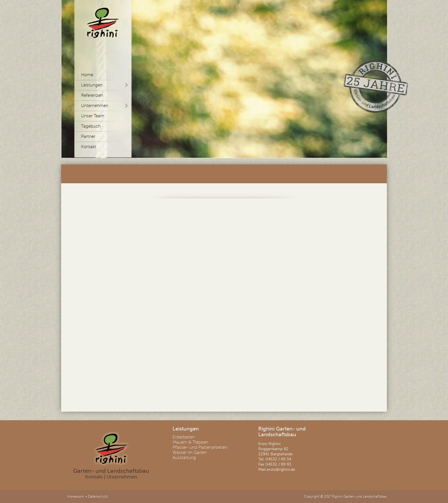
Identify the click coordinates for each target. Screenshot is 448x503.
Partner (88, 136)
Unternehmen (95, 106)
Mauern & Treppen (190, 442)
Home (87, 75)
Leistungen (92, 85)
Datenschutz (98, 497)
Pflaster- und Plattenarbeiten (200, 447)
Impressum (75, 497)
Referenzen (92, 95)
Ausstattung (184, 458)
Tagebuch (91, 126)
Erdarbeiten (184, 437)
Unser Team (93, 116)
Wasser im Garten (190, 452)
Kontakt (89, 147)
